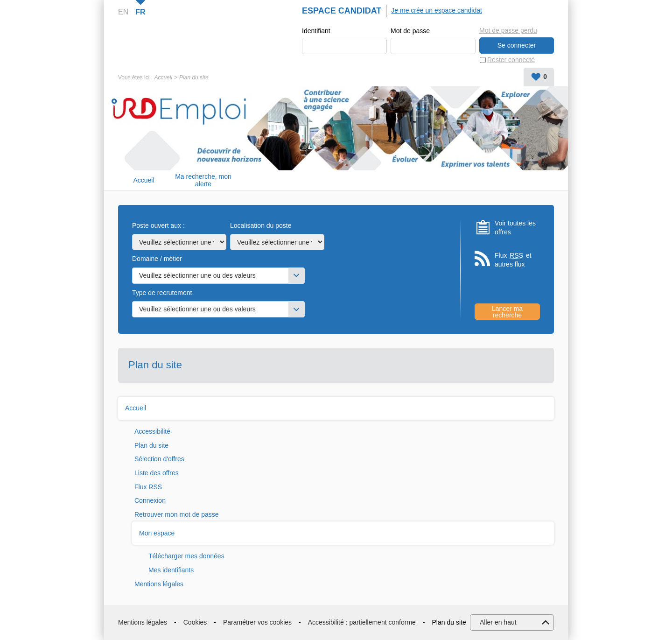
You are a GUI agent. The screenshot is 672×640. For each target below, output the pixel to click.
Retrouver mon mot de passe (177, 514)
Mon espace (157, 533)
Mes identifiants (171, 570)
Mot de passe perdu (508, 30)
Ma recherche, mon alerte (203, 180)
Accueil (163, 77)
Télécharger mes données (186, 556)
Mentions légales (159, 584)
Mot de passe (410, 31)
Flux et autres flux (513, 260)
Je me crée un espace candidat (437, 10)
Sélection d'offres (159, 459)
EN (123, 12)
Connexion (150, 500)
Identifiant (316, 31)
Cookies (195, 622)
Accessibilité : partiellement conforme (362, 622)
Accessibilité (152, 431)
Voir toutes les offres (515, 228)
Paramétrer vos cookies (257, 622)
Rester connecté (511, 60)
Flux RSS (148, 487)
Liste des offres (157, 473)
